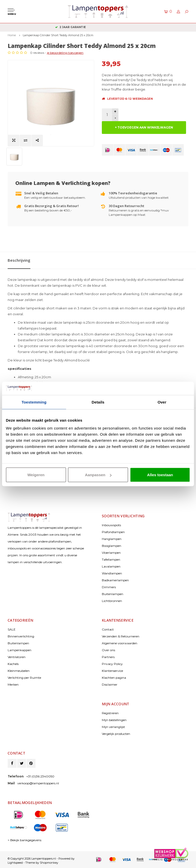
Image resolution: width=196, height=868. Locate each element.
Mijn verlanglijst (113, 727)
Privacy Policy (112, 664)
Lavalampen (111, 566)
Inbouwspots (111, 525)
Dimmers (109, 587)
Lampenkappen (20, 650)
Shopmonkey (49, 863)
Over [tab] (162, 402)
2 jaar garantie (98, 27)
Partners (108, 657)
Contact (108, 629)
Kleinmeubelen (19, 671)
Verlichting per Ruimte (24, 678)
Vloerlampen (111, 553)
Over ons (108, 650)
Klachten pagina (114, 678)
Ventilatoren (17, 657)
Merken (13, 684)
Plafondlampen (113, 532)
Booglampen (112, 546)
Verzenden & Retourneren (121, 636)
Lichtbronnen (112, 601)
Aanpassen (98, 475)
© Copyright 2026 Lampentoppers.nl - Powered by (41, 859)
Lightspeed (15, 863)
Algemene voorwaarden (120, 643)
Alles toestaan (160, 475)
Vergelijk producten (116, 734)
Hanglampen (112, 539)
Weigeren (36, 475)
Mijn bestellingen (114, 720)
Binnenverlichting (21, 636)
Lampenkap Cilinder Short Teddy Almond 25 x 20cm (58, 35)
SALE (12, 629)
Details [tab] (98, 402)
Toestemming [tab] (34, 402)
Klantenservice (112, 671)
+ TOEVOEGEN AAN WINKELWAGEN (144, 127)
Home (12, 35)
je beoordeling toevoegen (65, 53)
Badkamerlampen (115, 580)
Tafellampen (111, 559)
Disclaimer (110, 684)
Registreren (110, 713)
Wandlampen (112, 573)
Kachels (13, 664)
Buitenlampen (113, 594)
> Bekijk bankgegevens (24, 840)
